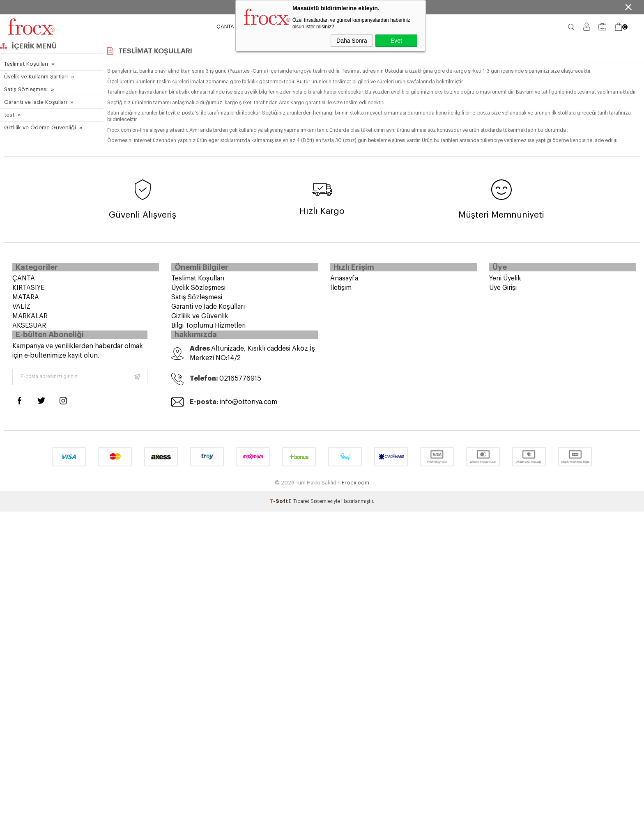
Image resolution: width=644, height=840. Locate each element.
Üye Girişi (503, 291)
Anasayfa (344, 281)
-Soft (279, 508)
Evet (396, 41)
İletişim (341, 291)
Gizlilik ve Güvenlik (200, 319)
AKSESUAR (29, 328)
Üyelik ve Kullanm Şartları (35, 77)
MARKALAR (30, 319)
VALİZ (21, 310)
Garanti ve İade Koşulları (34, 102)
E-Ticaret (299, 508)
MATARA (26, 300)
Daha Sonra (352, 41)
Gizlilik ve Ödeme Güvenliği (38, 127)
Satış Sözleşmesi (25, 89)
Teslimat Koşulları (25, 64)
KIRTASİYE (28, 291)
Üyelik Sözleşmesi (198, 291)
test (9, 115)
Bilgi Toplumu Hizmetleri (208, 328)
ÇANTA (225, 26)
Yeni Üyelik (505, 281)
